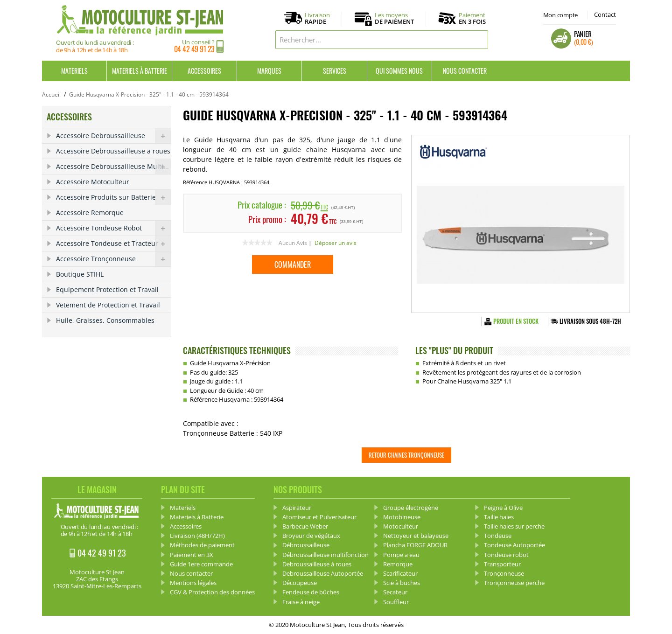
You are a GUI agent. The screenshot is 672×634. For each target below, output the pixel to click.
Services (335, 71)
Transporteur (502, 564)
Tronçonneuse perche (514, 583)
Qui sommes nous (399, 71)
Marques (269, 71)
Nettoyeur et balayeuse (416, 536)
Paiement (472, 18)
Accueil (51, 94)
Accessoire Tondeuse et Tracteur (113, 244)
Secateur (395, 592)
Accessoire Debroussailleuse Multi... (113, 167)
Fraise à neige (301, 602)
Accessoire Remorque (90, 212)
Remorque (398, 564)
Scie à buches (402, 583)
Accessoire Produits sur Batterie (113, 197)
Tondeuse (498, 536)
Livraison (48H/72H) (197, 536)
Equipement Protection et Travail (107, 289)
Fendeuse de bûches (311, 592)
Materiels (74, 71)
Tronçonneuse (504, 573)
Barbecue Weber (305, 526)
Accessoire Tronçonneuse (113, 259)
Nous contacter (465, 71)
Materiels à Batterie (140, 71)
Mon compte (560, 15)
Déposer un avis (336, 243)
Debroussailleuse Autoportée (323, 573)
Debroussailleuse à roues (317, 564)
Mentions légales (193, 583)
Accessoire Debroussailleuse (113, 136)
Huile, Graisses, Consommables (105, 320)
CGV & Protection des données (212, 592)
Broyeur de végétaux (311, 536)
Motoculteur (401, 526)
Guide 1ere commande (201, 564)
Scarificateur (400, 573)
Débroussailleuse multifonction (325, 555)
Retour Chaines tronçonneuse (406, 455)
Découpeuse (300, 583)
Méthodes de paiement (202, 545)
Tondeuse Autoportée (514, 545)
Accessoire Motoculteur (93, 182)
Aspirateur (297, 508)
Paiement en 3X (192, 555)
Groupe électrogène (411, 508)
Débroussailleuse (306, 545)
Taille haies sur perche (514, 526)
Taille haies (499, 517)
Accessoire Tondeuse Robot (113, 228)
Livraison (317, 19)
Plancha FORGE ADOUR (415, 545)
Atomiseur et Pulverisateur (319, 517)
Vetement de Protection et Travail (108, 305)
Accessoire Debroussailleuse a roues (113, 151)
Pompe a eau (401, 555)
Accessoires (204, 71)
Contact (605, 14)
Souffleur (396, 602)
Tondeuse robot (506, 555)
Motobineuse (402, 517)
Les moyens (394, 19)
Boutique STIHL (80, 274)
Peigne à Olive (503, 508)
